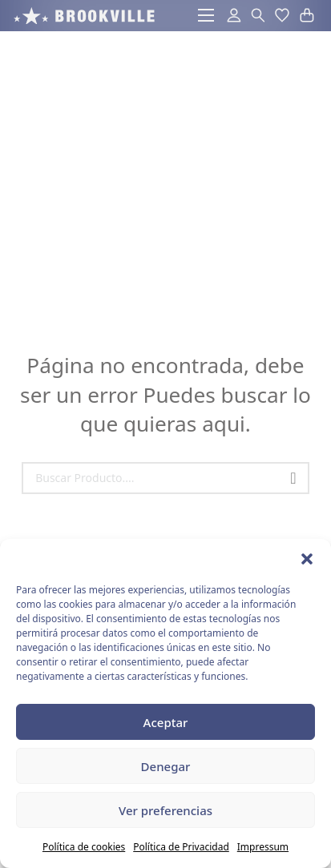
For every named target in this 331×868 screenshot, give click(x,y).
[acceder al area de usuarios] (231, 16)
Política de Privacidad (181, 847)
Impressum (263, 847)
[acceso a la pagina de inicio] (84, 16)
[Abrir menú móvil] (206, 15)
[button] (307, 559)
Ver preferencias (165, 810)
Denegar (166, 766)
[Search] (165, 478)
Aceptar (166, 722)
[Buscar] (293, 478)
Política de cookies (84, 847)
